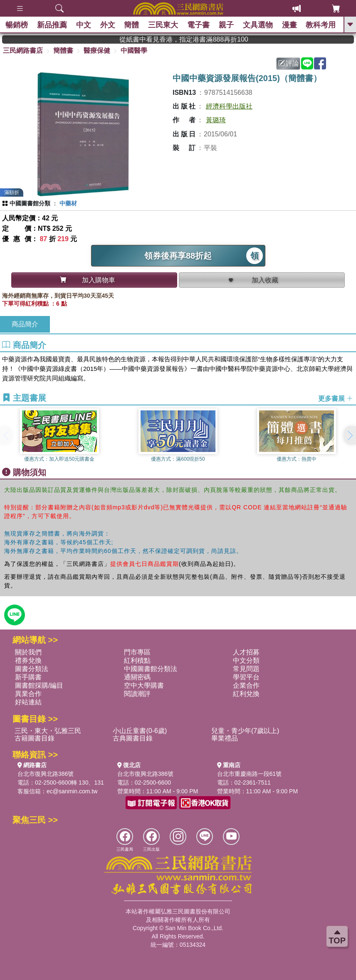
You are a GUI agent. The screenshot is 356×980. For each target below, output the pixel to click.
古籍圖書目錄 (35, 738)
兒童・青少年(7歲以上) (245, 731)
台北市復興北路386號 (46, 774)
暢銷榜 (17, 25)
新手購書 (28, 677)
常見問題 (246, 669)
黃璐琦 (216, 120)
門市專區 (137, 652)
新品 (53, 25)
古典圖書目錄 (133, 738)
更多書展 (336, 398)
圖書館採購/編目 (39, 685)
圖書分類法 (32, 669)
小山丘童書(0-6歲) (140, 731)
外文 (108, 25)
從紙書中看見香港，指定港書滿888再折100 (204, 39)
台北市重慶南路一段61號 (250, 774)
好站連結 (28, 702)
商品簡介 (25, 324)
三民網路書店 (23, 51)
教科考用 (321, 25)
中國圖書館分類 (30, 203)
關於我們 (28, 652)
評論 (289, 63)
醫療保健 (97, 51)
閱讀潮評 (137, 694)
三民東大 (164, 25)
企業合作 (246, 685)
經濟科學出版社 (229, 106)
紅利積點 (137, 660)
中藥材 (68, 203)
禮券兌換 (28, 660)
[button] (350, 435)
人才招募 (246, 652)
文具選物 (259, 25)
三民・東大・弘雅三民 (48, 731)
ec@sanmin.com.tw (72, 791)
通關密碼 (137, 677)
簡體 (132, 25)
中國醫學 (134, 51)
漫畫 (290, 25)
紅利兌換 (246, 694)
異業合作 (28, 694)
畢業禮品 (225, 738)
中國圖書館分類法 (151, 669)
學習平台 (246, 677)
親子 (227, 25)
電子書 (199, 25)
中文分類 (246, 660)
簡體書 (63, 51)
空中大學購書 (144, 685)
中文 (84, 25)
